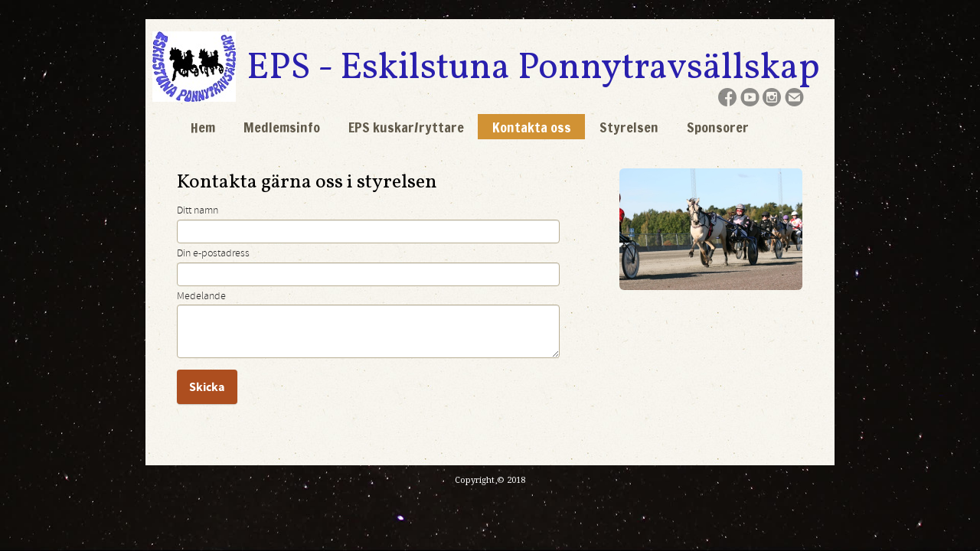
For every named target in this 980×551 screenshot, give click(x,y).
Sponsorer (718, 127)
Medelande (201, 296)
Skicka (207, 387)
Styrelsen (629, 127)
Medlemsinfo (282, 127)
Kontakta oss (532, 127)
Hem (203, 127)
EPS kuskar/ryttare (406, 127)
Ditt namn (198, 210)
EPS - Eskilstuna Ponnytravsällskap (533, 68)
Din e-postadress (213, 253)
